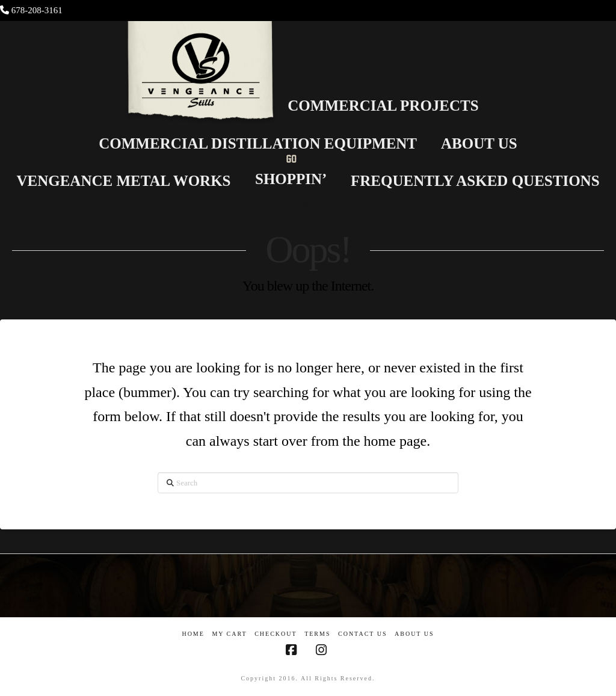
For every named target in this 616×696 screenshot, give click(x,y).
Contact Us (363, 634)
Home (193, 634)
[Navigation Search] (308, 205)
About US (414, 634)
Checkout (276, 634)
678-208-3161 (37, 10)
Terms (317, 634)
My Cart (229, 634)
